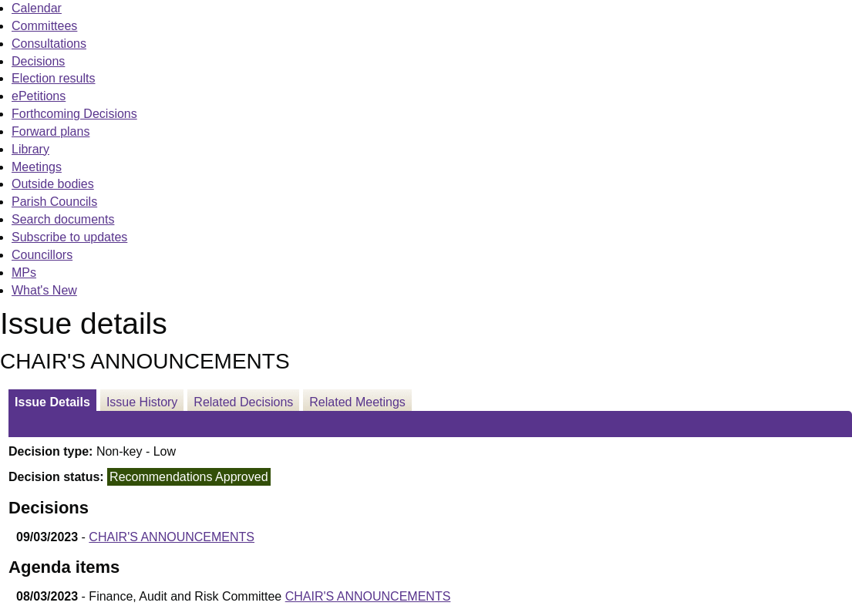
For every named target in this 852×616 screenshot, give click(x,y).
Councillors (42, 255)
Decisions (38, 61)
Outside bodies (53, 184)
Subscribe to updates (69, 237)
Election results (54, 78)
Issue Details (52, 402)
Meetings (37, 167)
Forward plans (51, 131)
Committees (44, 26)
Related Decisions (243, 402)
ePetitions (39, 96)
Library (30, 149)
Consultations (49, 44)
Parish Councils (54, 202)
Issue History (142, 402)
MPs (24, 273)
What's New (44, 290)
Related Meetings (357, 402)
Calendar (37, 8)
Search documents (63, 219)
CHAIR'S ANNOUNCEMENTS (172, 537)
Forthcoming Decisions (74, 114)
